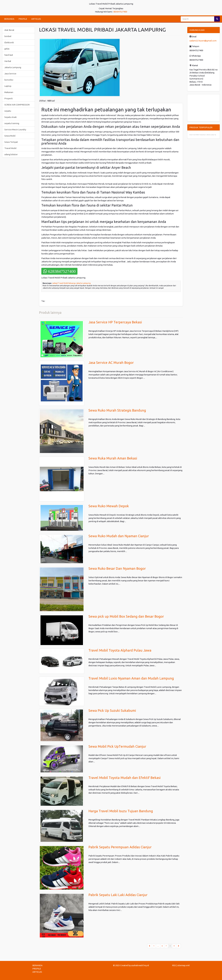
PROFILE (23, 19)
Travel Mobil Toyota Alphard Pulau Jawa (120, 650)
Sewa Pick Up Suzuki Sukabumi (112, 711)
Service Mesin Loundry (15, 130)
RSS (174, 965)
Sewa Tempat (11, 142)
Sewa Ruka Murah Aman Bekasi (113, 458)
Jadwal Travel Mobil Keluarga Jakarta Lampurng (71, 283)
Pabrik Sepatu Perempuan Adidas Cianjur (120, 847)
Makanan (9, 92)
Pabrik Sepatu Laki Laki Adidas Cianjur (118, 895)
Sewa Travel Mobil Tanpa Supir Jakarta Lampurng (203, 135)
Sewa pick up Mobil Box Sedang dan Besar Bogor (126, 616)
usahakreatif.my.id (140, 965)
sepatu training (12, 123)
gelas (7, 49)
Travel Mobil (10, 148)
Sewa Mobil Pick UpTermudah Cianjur (117, 746)
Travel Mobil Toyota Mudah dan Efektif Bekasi (125, 778)
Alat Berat (9, 30)
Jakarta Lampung (13, 67)
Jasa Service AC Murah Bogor (111, 363)
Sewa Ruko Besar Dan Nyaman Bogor (117, 569)
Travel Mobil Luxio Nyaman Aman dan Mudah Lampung (131, 678)
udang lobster (11, 154)
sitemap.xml (183, 965)
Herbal (8, 61)
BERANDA (9, 19)
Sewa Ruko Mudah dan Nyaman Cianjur (119, 536)
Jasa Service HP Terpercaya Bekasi (115, 322)
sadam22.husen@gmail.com (203, 41)
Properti (9, 98)
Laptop (8, 86)
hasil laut (9, 55)
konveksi (9, 80)
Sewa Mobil (10, 136)
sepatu (8, 111)
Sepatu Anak (10, 117)
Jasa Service (10, 74)
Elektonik (9, 42)
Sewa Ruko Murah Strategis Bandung (117, 410)
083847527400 (120, 12)
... (158, 946)
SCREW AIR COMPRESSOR (17, 105)
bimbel (8, 36)
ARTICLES (36, 19)
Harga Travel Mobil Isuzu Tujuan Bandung (121, 811)
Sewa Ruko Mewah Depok (109, 506)
